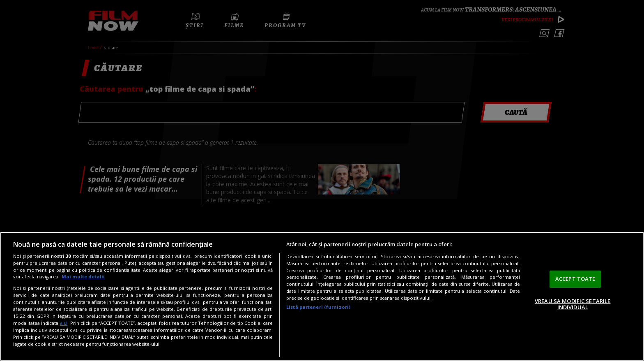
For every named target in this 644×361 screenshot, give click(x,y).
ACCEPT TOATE (575, 279)
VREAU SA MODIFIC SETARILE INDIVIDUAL (573, 304)
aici (63, 323)
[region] (322, 296)
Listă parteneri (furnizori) (318, 307)
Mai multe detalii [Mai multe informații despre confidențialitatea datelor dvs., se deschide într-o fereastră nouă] (83, 277)
